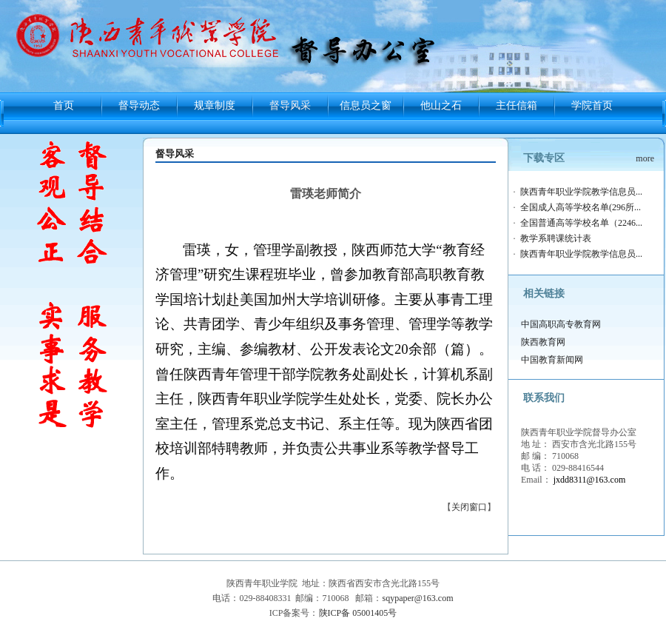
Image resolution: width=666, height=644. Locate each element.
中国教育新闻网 (552, 360)
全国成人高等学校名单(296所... (581, 207)
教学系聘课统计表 (556, 238)
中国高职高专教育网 (561, 324)
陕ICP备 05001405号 (358, 613)
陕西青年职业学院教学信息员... (581, 192)
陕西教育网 (543, 342)
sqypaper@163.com (417, 598)
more (645, 158)
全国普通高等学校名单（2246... (581, 223)
